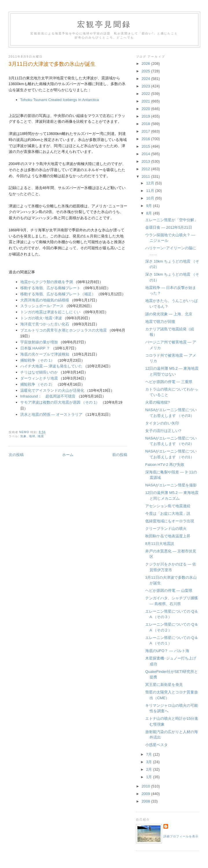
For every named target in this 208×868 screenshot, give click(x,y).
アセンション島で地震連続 (168, 506)
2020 (147, 109)
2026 (147, 64)
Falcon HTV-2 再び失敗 (165, 465)
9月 (150, 206)
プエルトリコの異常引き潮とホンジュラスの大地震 (63, 330)
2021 (147, 101)
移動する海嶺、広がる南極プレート (50, 288)
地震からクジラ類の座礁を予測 (47, 282)
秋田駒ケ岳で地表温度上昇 (168, 536)
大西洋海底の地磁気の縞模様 (45, 300)
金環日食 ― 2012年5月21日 (169, 227)
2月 (150, 769)
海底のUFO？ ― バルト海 (167, 651)
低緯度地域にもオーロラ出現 (170, 521)
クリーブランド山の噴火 (166, 529)
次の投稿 (16, 455)
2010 (147, 786)
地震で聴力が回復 (160, 322)
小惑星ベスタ (157, 745)
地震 (41, 436)
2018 (147, 124)
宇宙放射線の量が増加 (39, 342)
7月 (150, 754)
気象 (23, 436)
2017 (147, 131)
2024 (147, 79)
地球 (32, 436)
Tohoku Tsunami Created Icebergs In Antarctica (60, 100)
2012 (147, 169)
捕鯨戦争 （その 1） (37, 360)
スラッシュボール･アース (42, 306)
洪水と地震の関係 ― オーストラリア (51, 414)
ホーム (68, 455)
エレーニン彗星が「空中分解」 (172, 220)
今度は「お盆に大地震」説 (168, 513)
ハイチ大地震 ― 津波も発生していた (51, 366)
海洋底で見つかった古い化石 (45, 324)
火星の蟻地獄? (158, 402)
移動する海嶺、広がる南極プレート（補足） (58, 294)
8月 (150, 213)
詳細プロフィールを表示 (181, 836)
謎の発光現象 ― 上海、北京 (169, 314)
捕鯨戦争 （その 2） (37, 384)
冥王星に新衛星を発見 (164, 685)
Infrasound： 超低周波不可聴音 (48, 396)
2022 (147, 94)
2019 (147, 116)
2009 (147, 794)
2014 (147, 154)
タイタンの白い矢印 (162, 423)
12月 (151, 183)
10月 (151, 198)
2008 (147, 801)
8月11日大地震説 (160, 544)
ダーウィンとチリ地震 (39, 378)
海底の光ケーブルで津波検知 (45, 354)
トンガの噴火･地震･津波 (41, 318)
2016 (147, 139)
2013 (147, 161)
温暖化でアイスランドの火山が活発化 (52, 390)
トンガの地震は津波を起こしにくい (50, 312)
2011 (147, 176)
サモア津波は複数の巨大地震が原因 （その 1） (60, 402)
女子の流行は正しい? (163, 431)
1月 (150, 777)
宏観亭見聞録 (104, 24)
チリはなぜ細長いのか (39, 372)
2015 (147, 146)
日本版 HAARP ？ (35, 348)
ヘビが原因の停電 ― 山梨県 (169, 590)
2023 (147, 86)
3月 (150, 762)
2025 (147, 71)
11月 (151, 191)
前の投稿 (120, 455)
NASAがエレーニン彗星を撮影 (171, 485)
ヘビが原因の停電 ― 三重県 (169, 382)
